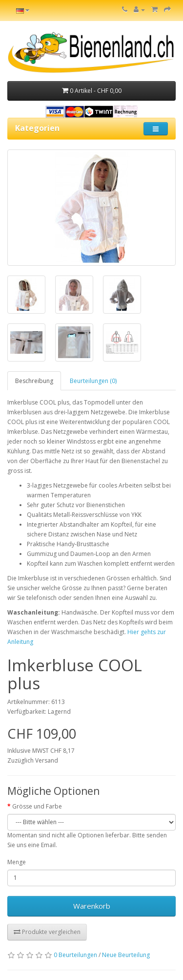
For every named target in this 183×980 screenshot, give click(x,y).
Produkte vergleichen (47, 932)
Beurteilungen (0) (93, 381)
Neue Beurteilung (126, 955)
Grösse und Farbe (37, 806)
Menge (17, 862)
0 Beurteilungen (75, 955)
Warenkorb (92, 906)
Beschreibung (34, 381)
